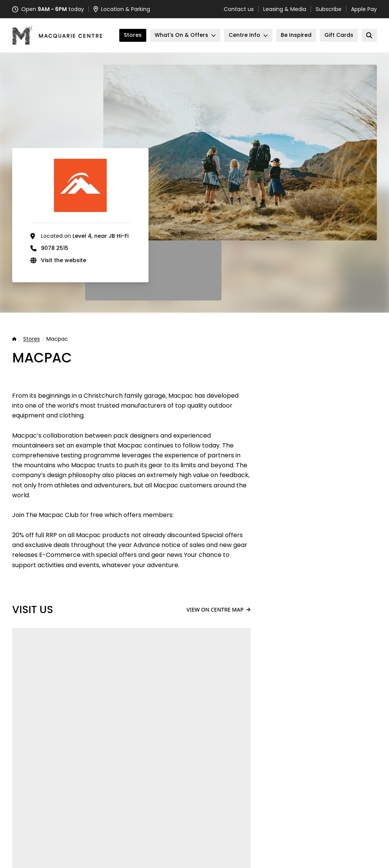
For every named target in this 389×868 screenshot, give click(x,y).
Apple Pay (364, 9)
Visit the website (64, 260)
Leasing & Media (285, 9)
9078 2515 (55, 248)
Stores (32, 339)
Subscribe (329, 9)
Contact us (239, 9)
